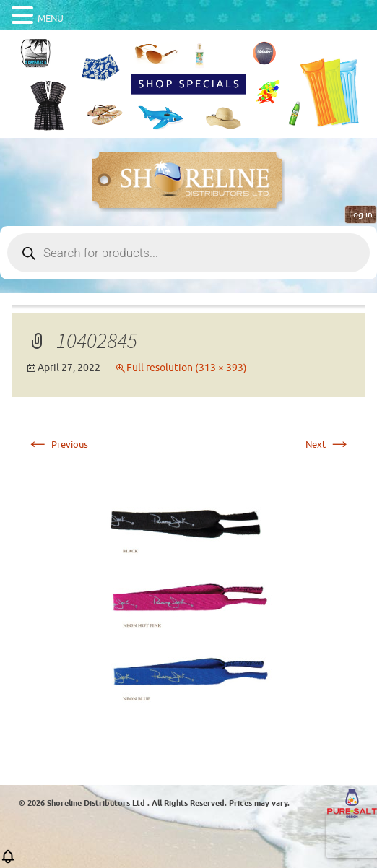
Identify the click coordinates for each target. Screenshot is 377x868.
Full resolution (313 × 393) (187, 368)
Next (328, 444)
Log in (361, 214)
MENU (51, 18)
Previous (57, 444)
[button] (8, 861)
